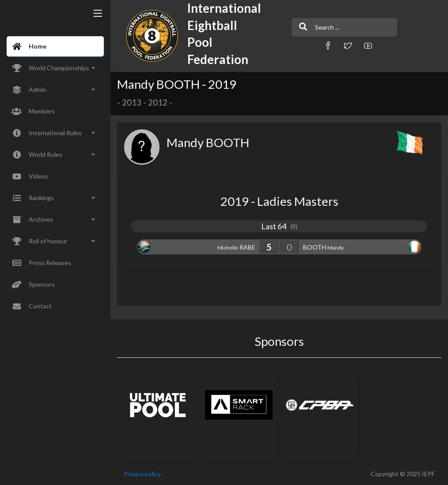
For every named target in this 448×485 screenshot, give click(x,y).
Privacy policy (142, 474)
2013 (132, 102)
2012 (158, 102)
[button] (328, 45)
